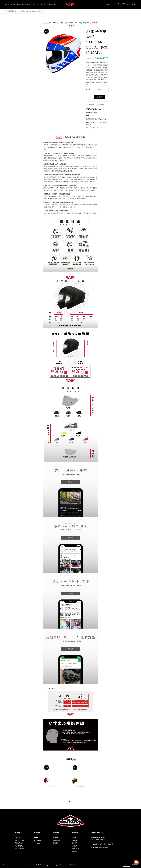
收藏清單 (75, 851)
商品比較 (101, 105)
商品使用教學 (19, 843)
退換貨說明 (56, 840)
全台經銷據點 (19, 846)
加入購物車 (99, 97)
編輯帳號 (75, 838)
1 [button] (69, 801)
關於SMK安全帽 (20, 840)
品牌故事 (18, 838)
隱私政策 (56, 843)
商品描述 (59, 137)
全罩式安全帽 (12, 11)
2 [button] (72, 801)
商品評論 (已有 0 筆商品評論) (75, 137)
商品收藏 (91, 105)
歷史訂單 (75, 843)
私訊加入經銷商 (20, 849)
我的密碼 (75, 840)
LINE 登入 (108, 4)
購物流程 (56, 838)
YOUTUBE (37, 843)
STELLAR (94, 122)
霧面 (91, 125)
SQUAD (100, 122)
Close (126, 865)
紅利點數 (75, 846)
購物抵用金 (75, 849)
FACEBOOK (37, 838)
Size (88, 90)
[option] (56, 781)
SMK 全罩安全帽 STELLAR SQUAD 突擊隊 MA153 (31, 11)
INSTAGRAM (37, 840)
